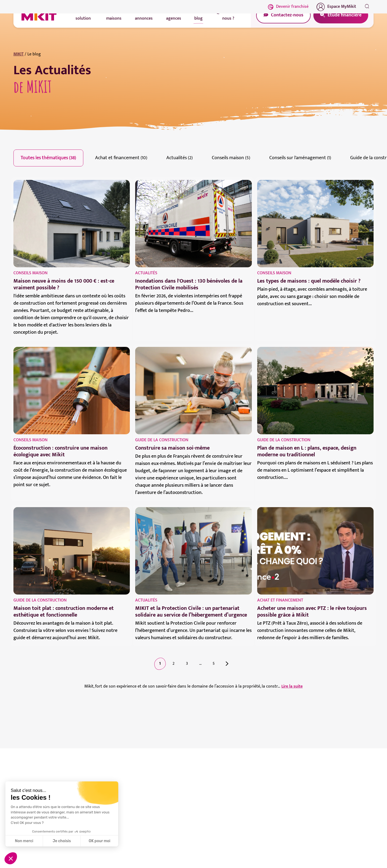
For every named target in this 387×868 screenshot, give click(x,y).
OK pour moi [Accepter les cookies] (100, 841)
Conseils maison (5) (231, 158)
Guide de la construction (162, 440)
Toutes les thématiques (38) (48, 158)
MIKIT (19, 54)
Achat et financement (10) (121, 158)
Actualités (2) (180, 158)
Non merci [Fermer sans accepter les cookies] (24, 841)
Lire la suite (292, 686)
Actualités (146, 273)
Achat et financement (280, 600)
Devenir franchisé (288, 7)
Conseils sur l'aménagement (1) (300, 158)
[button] (11, 858)
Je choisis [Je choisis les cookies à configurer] (62, 841)
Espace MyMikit (336, 7)
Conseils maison (31, 273)
